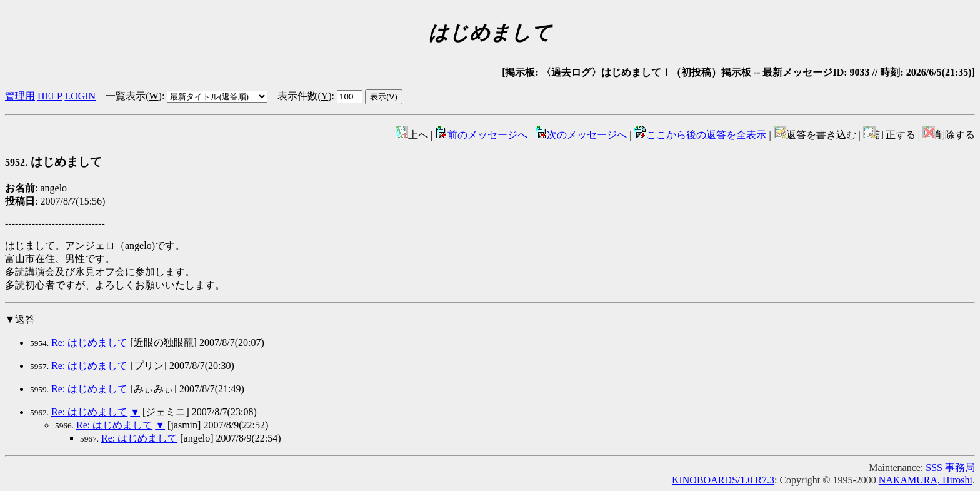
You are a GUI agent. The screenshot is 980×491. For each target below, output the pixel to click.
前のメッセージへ (481, 135)
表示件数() (304, 96)
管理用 (20, 96)
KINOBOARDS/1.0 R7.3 (723, 480)
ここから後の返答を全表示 (700, 135)
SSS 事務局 (950, 468)
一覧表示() (134, 96)
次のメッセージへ (581, 135)
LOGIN (80, 96)
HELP (50, 96)
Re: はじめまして (89, 342)
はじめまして (53, 162)
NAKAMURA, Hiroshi (926, 480)
